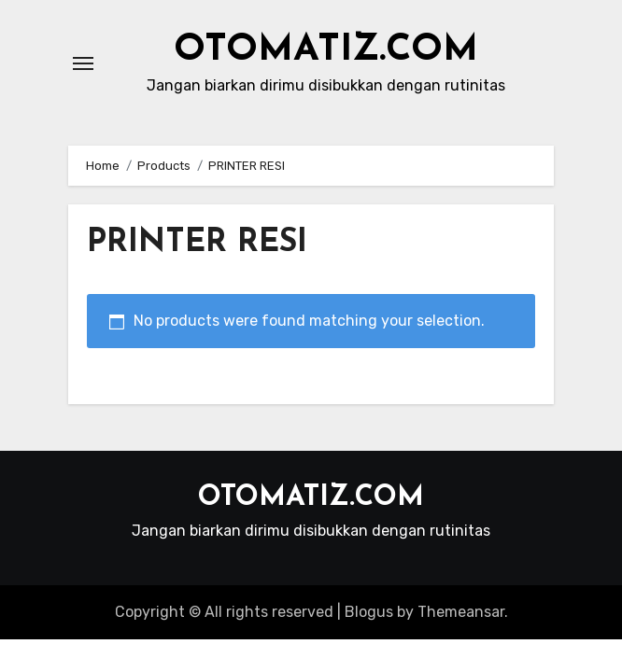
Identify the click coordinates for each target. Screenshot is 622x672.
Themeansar (461, 612)
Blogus (369, 612)
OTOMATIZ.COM (326, 50)
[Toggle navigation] (83, 63)
